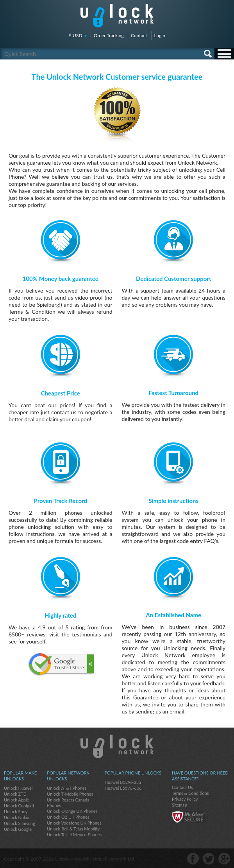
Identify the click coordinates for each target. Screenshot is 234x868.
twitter (209, 859)
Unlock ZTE (15, 794)
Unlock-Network (117, 16)
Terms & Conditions (190, 793)
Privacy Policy (185, 799)
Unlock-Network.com (117, 746)
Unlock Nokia (17, 817)
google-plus (224, 859)
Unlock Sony (16, 811)
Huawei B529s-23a (123, 782)
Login (160, 35)
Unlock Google (18, 829)
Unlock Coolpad (19, 806)
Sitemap (180, 805)
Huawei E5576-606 (123, 788)
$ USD (76, 35)
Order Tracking (109, 35)
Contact (139, 35)
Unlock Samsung (20, 823)
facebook (193, 859)
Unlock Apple (16, 800)
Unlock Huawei (18, 788)
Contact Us (182, 787)
